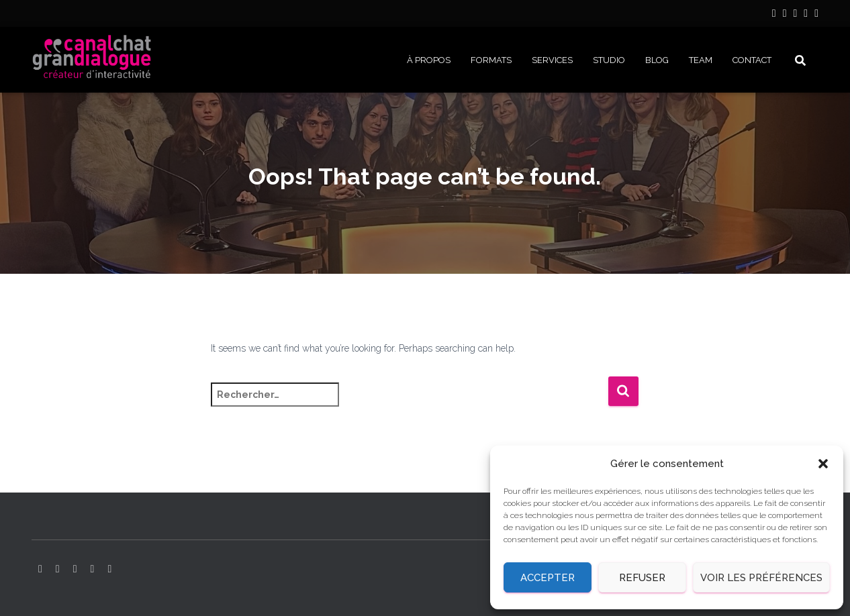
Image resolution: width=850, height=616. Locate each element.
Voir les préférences (761, 578)
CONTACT (752, 60)
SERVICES (552, 60)
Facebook (806, 15)
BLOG (657, 60)
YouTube (795, 15)
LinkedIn (774, 15)
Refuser (642, 578)
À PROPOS (429, 60)
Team (701, 60)
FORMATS (491, 60)
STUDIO (609, 60)
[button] (823, 464)
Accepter (548, 578)
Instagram (785, 15)
